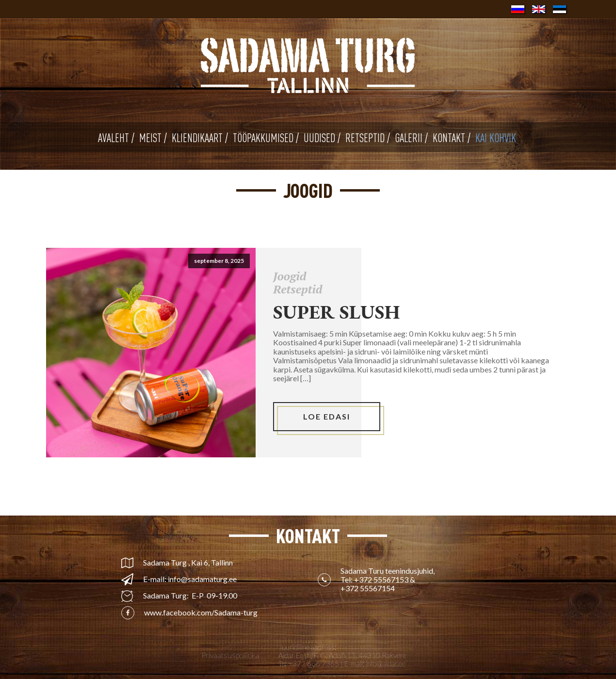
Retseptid (298, 289)
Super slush (337, 312)
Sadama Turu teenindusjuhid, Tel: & (388, 580)
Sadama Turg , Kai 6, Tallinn (188, 563)
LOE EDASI (327, 416)
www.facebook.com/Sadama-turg (201, 613)
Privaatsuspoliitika (230, 655)
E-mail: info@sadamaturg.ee (190, 579)
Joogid (290, 276)
